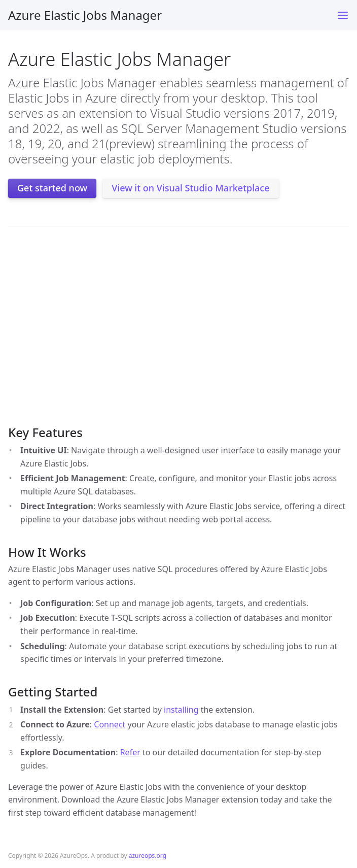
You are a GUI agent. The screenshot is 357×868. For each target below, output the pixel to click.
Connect (110, 724)
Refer (130, 752)
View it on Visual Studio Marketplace (190, 188)
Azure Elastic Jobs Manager (85, 15)
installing (181, 710)
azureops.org (148, 856)
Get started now (52, 188)
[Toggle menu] (343, 15)
